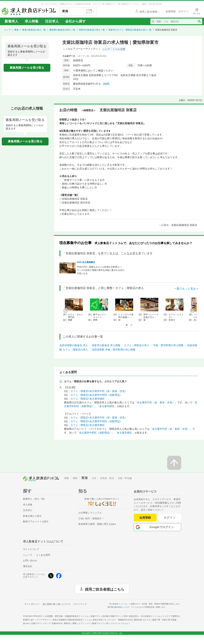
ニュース (28, 555)
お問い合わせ (30, 561)
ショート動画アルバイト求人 (106, 623)
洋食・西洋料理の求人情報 (168, 345)
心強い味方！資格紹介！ (91, 518)
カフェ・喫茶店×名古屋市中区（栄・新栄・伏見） (99, 391)
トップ (7, 30)
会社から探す (75, 21)
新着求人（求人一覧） (35, 499)
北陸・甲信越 (125, 478)
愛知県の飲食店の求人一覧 (62, 30)
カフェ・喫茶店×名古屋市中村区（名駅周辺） (96, 395)
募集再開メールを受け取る (27, 68)
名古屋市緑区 (107, 406)
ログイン (170, 518)
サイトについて (31, 549)
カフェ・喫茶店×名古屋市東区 (88, 425)
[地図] (106, 84)
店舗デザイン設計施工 (109, 616)
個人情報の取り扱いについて (57, 604)
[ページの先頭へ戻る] (174, 463)
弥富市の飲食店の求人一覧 (92, 30)
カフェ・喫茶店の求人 (137, 345)
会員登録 (145, 518)
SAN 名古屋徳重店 (86, 262)
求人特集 (32, 21)
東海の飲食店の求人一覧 (34, 30)
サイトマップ (80, 604)
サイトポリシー (32, 604)
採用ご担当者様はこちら (105, 589)
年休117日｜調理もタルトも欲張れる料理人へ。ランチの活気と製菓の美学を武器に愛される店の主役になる (101, 270)
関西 (75, 478)
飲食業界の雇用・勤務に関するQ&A (97, 524)
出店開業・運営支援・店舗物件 (67, 616)
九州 (94, 478)
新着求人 (12, 21)
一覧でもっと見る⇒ (186, 289)
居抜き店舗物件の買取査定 (77, 620)
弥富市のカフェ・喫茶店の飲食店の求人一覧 (130, 30)
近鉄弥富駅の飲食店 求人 (74, 345)
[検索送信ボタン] (199, 21)
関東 (67, 478)
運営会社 (28, 566)
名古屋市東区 (124, 433)
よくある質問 (43, 555)
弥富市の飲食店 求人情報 (106, 345)
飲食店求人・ (145, 616)
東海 (16, 30)
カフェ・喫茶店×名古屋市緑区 (88, 399)
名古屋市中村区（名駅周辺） (95, 433)
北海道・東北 (107, 478)
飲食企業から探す (32, 516)
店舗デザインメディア (47, 623)
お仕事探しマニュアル (90, 513)
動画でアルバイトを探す (36, 522)
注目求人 (52, 21)
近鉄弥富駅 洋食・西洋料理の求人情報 (114, 350)
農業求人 (73, 623)
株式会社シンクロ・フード (125, 607)
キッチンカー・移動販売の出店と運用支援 (127, 620)
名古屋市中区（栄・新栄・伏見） (156, 402)
